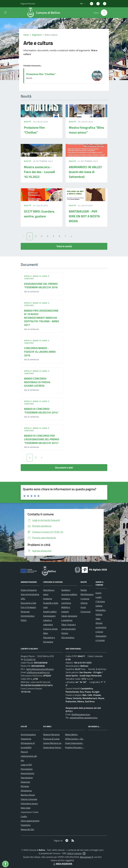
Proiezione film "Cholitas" (41, 74)
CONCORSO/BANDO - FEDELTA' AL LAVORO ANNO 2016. (40, 352)
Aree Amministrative (30, 594)
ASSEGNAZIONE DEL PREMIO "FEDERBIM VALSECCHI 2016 (41, 286)
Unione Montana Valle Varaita (57, 743)
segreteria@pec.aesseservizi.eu (84, 718)
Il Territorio (100, 601)
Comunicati (86, 612)
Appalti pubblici (50, 612)
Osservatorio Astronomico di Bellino (59, 747)
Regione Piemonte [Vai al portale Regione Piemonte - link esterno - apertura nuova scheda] (28, 4)
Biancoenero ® (87, 857)
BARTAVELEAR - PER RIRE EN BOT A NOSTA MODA (84, 216)
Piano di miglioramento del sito (29, 756)
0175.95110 (30, 659)
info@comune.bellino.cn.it (38, 672)
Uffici (23, 599)
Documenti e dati (64, 468)
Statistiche (26, 825)
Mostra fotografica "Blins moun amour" (86, 130)
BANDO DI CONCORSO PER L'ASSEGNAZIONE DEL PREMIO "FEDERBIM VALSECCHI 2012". (42, 439)
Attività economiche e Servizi (101, 627)
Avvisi (83, 607)
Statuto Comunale (29, 799)
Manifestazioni (87, 594)
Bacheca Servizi (28, 795)
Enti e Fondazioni (28, 607)
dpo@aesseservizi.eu (81, 714)
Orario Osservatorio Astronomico (80, 743)
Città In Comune (74, 853)
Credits (24, 816)
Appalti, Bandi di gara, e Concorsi (37, 277)
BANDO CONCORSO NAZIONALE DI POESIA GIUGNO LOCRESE (37, 382)
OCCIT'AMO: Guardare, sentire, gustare (39, 214)
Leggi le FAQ (26, 765)
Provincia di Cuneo (51, 739)
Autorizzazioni (49, 616)
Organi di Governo (29, 590)
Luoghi (99, 597)
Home (26, 35)
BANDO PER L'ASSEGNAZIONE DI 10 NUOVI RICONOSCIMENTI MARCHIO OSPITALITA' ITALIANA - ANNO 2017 (41, 318)
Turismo (65, 633)
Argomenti (37, 35)
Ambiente (48, 599)
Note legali (26, 808)
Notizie (84, 590)
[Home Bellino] (44, 13)
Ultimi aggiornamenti (30, 821)
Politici (24, 620)
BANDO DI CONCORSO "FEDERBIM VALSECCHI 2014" (41, 411)
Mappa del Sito (27, 829)
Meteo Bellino (71, 734)
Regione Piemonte (51, 734)
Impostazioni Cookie (30, 812)
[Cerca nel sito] (104, 13)
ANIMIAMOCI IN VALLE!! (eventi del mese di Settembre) (85, 172)
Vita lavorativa (68, 637)
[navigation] (5, 12)
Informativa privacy (29, 803)
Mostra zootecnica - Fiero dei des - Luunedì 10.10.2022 (39, 172)
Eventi (98, 593)
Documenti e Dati (28, 603)
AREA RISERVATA (62, 864)
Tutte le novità (64, 246)
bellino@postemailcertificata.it (40, 669)
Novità (28, 122)
